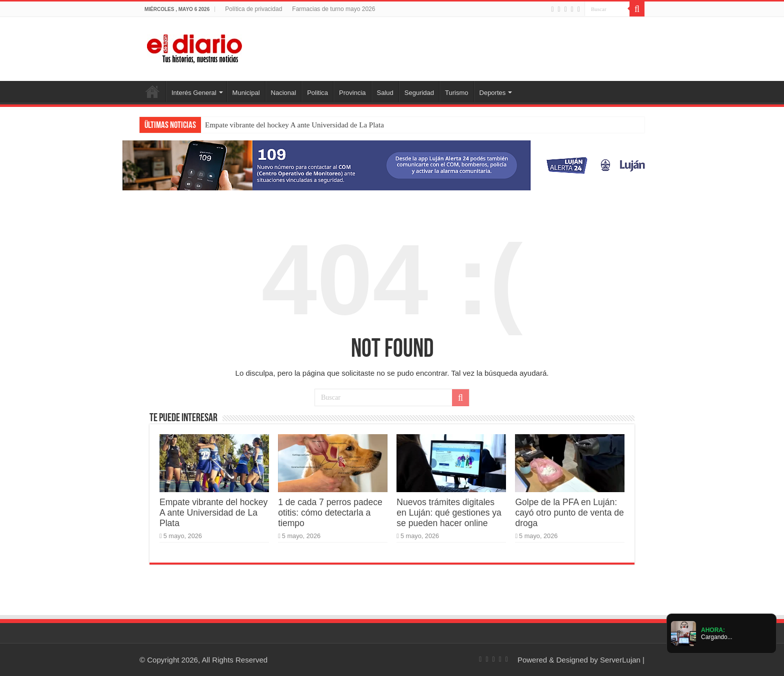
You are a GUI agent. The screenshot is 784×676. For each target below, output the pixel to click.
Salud (385, 93)
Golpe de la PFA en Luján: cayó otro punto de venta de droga (569, 513)
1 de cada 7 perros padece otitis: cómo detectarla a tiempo (330, 513)
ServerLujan (620, 660)
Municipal (246, 93)
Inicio (152, 91)
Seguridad (419, 93)
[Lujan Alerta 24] (392, 165)
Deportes (493, 93)
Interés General (194, 93)
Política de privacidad (253, 9)
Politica (317, 93)
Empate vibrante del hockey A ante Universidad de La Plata (294, 125)
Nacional (284, 93)
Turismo (456, 93)
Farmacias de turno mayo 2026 (333, 9)
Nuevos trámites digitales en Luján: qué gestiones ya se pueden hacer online (449, 513)
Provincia (352, 93)
